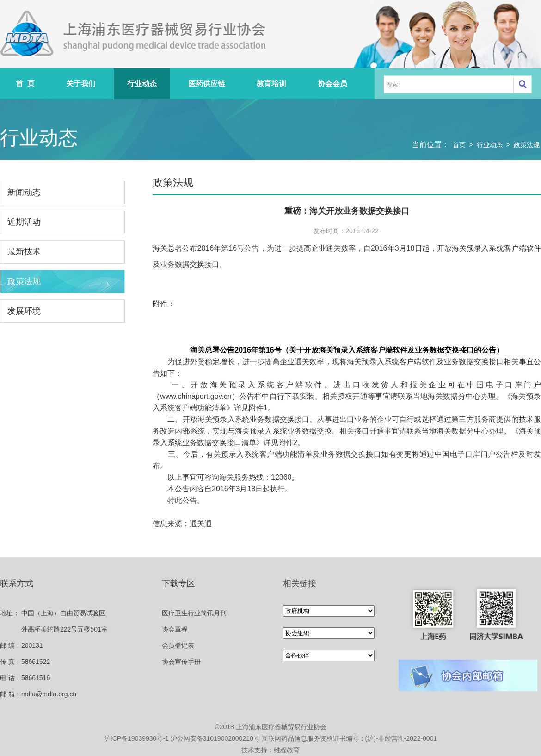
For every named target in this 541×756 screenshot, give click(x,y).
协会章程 (175, 629)
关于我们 (81, 84)
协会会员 (332, 84)
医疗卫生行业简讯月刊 (194, 613)
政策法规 (527, 145)
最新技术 (24, 252)
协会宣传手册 (181, 662)
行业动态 (142, 84)
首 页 (25, 84)
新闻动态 (24, 192)
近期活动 (24, 222)
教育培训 (271, 84)
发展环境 (24, 311)
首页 (459, 145)
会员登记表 (178, 645)
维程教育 (287, 750)
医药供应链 (207, 84)
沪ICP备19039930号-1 (136, 738)
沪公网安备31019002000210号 (215, 738)
